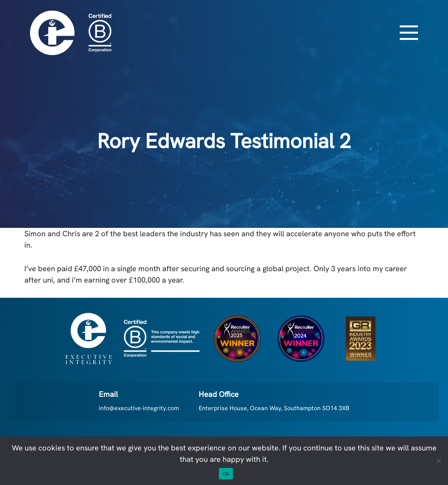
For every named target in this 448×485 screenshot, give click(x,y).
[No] (439, 461)
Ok (226, 474)
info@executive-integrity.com (139, 408)
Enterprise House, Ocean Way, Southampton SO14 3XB (274, 408)
